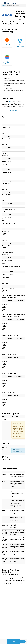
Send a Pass (11, 101)
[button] (22, 3)
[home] (10, 3)
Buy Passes (14, 642)
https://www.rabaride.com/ (19, 582)
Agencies (4, 6)
